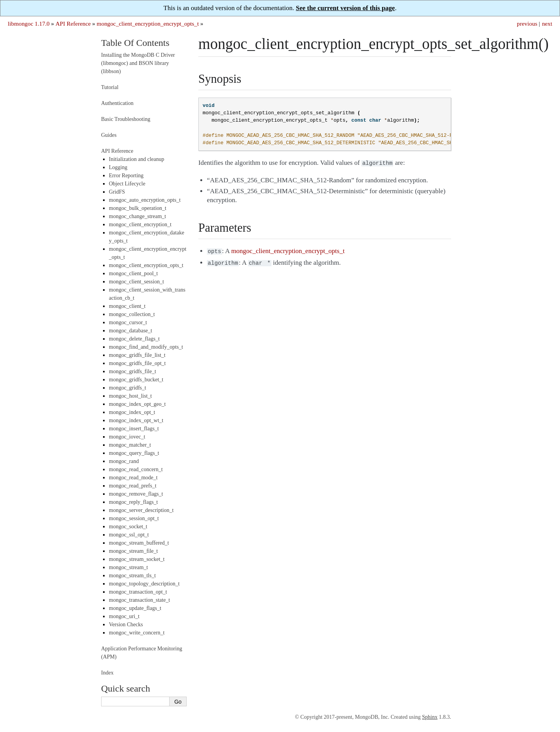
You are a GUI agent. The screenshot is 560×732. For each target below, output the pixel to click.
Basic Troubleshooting (126, 119)
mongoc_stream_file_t (133, 551)
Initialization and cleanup (136, 159)
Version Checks (126, 625)
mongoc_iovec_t (127, 437)
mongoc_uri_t (124, 616)
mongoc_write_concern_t (137, 633)
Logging (118, 167)
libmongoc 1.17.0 (29, 24)
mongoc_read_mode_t (133, 478)
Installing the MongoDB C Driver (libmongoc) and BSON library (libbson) (138, 63)
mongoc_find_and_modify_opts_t (146, 347)
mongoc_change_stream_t (137, 216)
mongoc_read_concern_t (136, 469)
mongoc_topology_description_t (144, 584)
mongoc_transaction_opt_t (138, 592)
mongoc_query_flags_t (134, 453)
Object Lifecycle (127, 184)
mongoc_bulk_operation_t (138, 208)
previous (527, 24)
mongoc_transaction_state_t (139, 600)
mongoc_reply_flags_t (133, 502)
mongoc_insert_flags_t (134, 429)
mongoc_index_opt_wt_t (136, 420)
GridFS (117, 192)
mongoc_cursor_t (128, 322)
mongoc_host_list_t (130, 396)
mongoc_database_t (130, 331)
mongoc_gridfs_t (128, 388)
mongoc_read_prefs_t (133, 486)
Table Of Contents (135, 43)
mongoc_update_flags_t (135, 608)
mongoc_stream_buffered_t (139, 543)
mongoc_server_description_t (141, 510)
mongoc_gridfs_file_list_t (137, 355)
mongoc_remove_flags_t (136, 494)
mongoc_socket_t (128, 527)
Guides (109, 135)
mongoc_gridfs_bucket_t (136, 380)
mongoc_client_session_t (136, 282)
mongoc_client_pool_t (133, 273)
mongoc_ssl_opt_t (129, 535)
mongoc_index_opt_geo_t (137, 404)
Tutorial (110, 87)
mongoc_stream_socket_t (137, 559)
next (547, 24)
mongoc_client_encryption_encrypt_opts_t (148, 24)
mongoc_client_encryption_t (140, 224)
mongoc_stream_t (128, 567)
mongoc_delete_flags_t (134, 339)
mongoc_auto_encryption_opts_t (145, 200)
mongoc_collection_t (132, 314)
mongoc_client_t (127, 306)
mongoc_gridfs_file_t (132, 371)
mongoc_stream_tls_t (132, 576)
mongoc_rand (124, 461)
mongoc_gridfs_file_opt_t (137, 363)
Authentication (117, 103)
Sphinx (430, 717)
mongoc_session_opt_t (134, 518)
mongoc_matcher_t (130, 445)
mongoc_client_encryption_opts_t (146, 265)
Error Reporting (126, 176)
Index (107, 673)
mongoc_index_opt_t (132, 412)
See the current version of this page (346, 8)
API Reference (73, 24)
